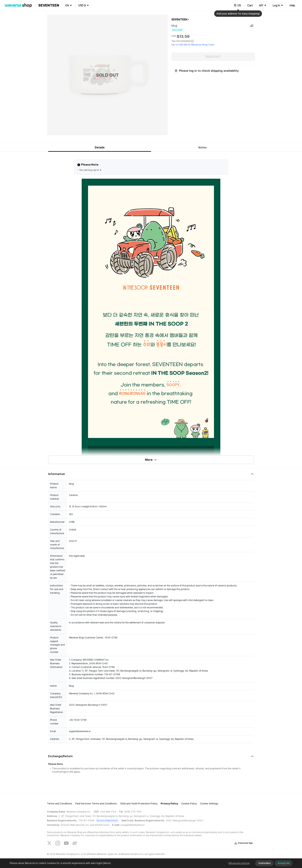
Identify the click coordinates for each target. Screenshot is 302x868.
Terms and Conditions (60, 804)
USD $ (82, 5)
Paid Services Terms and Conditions (96, 804)
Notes (203, 147)
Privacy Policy (169, 804)
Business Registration (107, 820)
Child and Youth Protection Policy (139, 804)
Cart (250, 5)
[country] (237, 5)
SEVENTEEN (179, 19)
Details (100, 147)
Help (292, 5)
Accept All (284, 863)
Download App (243, 843)
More (151, 460)
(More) (107, 863)
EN (67, 5)
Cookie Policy (189, 804)
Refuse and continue (239, 863)
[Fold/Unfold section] (151, 474)
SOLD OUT (213, 57)
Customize (264, 863)
